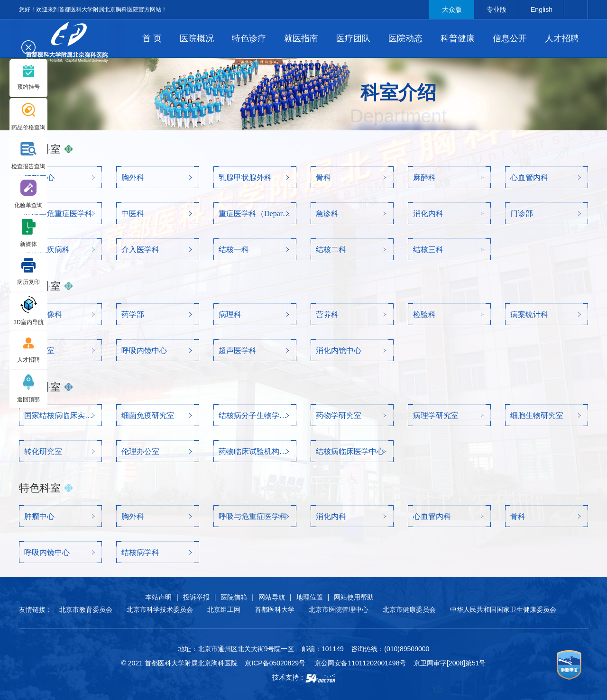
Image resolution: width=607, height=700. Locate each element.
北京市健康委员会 (409, 609)
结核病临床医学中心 (350, 451)
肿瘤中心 (39, 177)
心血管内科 (529, 177)
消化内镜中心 (339, 350)
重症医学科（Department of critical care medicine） (255, 214)
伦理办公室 (140, 451)
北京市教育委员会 (86, 609)
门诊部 (522, 214)
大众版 (452, 9)
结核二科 (331, 250)
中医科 (133, 214)
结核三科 (428, 250)
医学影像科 (43, 314)
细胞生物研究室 (537, 415)
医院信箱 (234, 597)
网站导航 (272, 597)
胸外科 (133, 177)
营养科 (327, 314)
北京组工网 (224, 609)
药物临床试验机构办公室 (255, 451)
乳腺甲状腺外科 (245, 177)
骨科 (323, 177)
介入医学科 (140, 250)
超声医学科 (238, 350)
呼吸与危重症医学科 (58, 214)
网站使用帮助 (354, 597)
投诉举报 (196, 597)
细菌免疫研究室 (148, 415)
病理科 (230, 314)
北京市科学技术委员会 (160, 609)
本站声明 (158, 597)
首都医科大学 (275, 609)
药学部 (133, 314)
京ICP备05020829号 (275, 663)
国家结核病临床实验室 (60, 415)
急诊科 (327, 214)
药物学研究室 (339, 415)
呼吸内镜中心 (144, 350)
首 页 (152, 38)
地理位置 (310, 597)
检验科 (424, 314)
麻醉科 (424, 177)
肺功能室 (39, 350)
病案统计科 (529, 314)
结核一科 (234, 250)
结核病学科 (140, 552)
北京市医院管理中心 (339, 609)
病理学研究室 (436, 415)
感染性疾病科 (47, 250)
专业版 (497, 9)
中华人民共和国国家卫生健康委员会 (503, 609)
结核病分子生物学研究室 (255, 415)
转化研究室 (43, 451)
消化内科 (428, 214)
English (542, 9)
